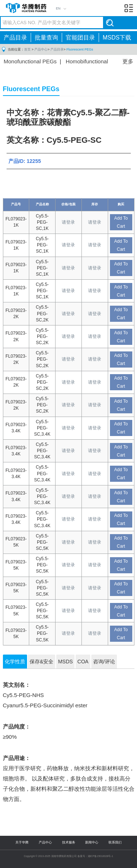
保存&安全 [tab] (41, 662)
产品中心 (41, 49)
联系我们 (115, 842)
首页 (27, 49)
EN (58, 8)
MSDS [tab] (65, 662)
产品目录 (15, 38)
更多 (128, 61)
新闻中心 (92, 842)
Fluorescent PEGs (80, 49)
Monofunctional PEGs (30, 61)
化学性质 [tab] (15, 662)
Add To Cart (121, 222)
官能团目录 (80, 38)
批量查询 (46, 38)
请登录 (68, 222)
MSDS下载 (117, 38)
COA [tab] (83, 662)
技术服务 (69, 842)
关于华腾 (22, 842)
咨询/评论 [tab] (104, 662)
